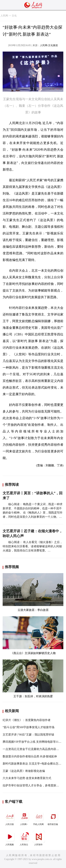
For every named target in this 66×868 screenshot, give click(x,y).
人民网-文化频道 (49, 45)
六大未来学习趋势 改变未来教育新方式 (27, 778)
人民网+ (24, 818)
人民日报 (10, 818)
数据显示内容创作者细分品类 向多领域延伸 (30, 756)
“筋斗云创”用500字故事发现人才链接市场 (29, 727)
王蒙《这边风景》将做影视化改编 (24, 771)
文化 (14, 16)
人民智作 (39, 838)
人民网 (4, 16)
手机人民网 (39, 818)
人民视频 (10, 838)
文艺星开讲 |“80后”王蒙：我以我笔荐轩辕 (28, 735)
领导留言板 (53, 818)
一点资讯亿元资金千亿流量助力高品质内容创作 (32, 749)
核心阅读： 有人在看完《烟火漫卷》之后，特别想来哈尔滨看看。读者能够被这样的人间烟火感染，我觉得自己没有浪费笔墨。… (33, 546)
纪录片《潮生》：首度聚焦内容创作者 (27, 720)
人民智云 (24, 838)
